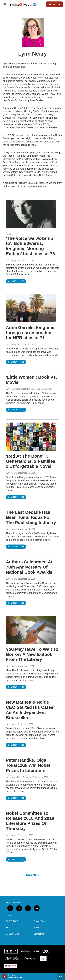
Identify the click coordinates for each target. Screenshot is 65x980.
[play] (4, 976)
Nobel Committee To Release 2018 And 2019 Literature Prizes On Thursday (30, 821)
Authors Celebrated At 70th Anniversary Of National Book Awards (29, 567)
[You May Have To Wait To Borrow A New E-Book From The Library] (31, 630)
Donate (56, 4)
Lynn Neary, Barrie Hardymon (19, 389)
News (9, 234)
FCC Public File (13, 921)
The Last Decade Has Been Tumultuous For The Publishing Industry (31, 517)
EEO (8, 928)
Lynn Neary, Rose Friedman (19, 777)
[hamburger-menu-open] (5, 4)
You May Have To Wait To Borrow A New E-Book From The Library (32, 654)
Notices (37, 928)
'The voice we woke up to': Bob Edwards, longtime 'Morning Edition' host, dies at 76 (30, 246)
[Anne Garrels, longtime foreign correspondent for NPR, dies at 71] (31, 308)
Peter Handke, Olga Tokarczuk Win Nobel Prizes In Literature (28, 765)
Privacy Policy (40, 921)
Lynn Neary (11, 260)
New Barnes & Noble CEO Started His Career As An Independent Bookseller (30, 710)
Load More (32, 875)
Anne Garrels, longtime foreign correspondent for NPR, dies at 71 (30, 333)
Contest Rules (12, 934)
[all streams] (61, 976)
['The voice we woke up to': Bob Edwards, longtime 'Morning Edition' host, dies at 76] (31, 214)
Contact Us (39, 934)
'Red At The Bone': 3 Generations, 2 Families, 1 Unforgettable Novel (31, 461)
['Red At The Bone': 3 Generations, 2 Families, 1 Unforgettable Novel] (31, 437)
